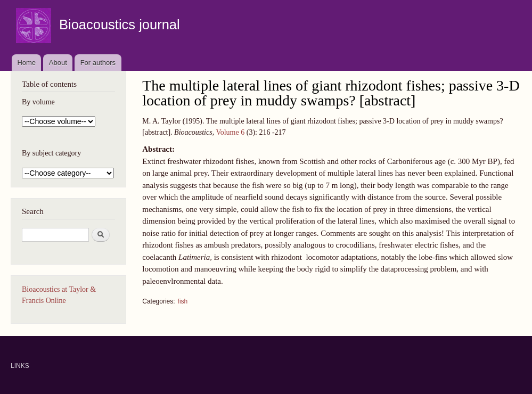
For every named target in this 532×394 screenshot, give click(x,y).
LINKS (20, 366)
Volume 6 (230, 132)
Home (26, 63)
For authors (98, 63)
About (58, 63)
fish (183, 301)
